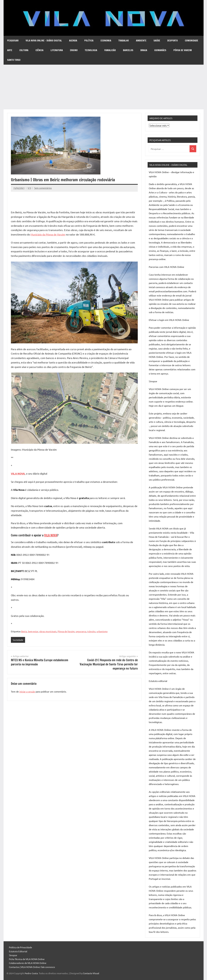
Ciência (39, 50)
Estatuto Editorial (18, 951)
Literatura (57, 50)
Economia (106, 41)
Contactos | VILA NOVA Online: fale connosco (32, 967)
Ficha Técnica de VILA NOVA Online (27, 959)
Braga (144, 50)
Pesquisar (13, 41)
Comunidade (192, 41)
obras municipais (48, 631)
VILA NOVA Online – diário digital (44, 41)
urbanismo (102, 631)
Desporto (173, 41)
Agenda (73, 41)
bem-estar (33, 631)
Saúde (157, 41)
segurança (81, 631)
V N (29, 188)
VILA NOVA (51, 535)
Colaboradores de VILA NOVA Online (28, 963)
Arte (10, 50)
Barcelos (128, 50)
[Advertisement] (104, 87)
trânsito (91, 631)
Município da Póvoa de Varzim (48, 234)
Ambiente (141, 41)
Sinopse (13, 955)
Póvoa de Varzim (183, 50)
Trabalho (124, 41)
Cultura (24, 50)
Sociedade (18, 640)
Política (89, 41)
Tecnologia (91, 50)
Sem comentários (43, 188)
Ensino (74, 50)
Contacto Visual (91, 973)
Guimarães (160, 50)
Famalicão (110, 50)
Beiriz (24, 631)
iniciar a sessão (27, 691)
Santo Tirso (14, 60)
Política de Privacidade (20, 947)
